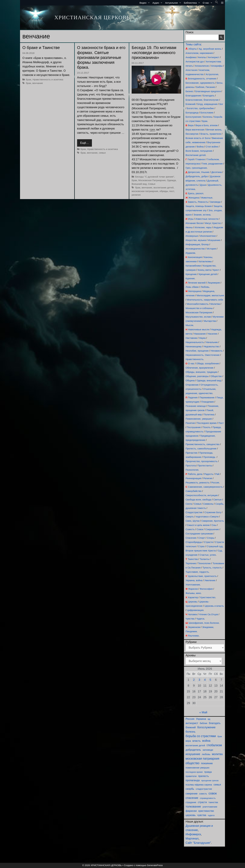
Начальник (212, 342)
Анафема (191, 57)
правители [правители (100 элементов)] (191, 776)
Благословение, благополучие (202, 100)
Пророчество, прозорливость (201, 461)
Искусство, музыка (196, 240)
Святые (217, 500)
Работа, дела (195, 474)
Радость (209, 474)
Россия (215, 483)
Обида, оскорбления (208, 363)
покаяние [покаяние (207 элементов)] (207, 763)
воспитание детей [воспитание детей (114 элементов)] (195, 745)
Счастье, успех (208, 555)
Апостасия (191, 70)
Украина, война (194, 580)
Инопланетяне (208, 236)
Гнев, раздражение (212, 164)
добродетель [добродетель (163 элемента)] (193, 750)
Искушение (214, 240)
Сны (214, 525)
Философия (206, 589)
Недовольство (211, 346)
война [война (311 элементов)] (206, 741)
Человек (192, 614)
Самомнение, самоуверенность (205, 487)
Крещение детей (208, 274)
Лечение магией (197, 283)
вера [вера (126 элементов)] (188, 741)
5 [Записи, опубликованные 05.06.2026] (210, 680)
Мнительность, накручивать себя (205, 300)
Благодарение (193, 96)
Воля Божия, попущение (199, 151)
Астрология (212, 74)
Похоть (207, 427)
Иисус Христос (213, 223)
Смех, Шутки (192, 521)
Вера (191, 125)
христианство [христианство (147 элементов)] (206, 811)
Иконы (189, 227)
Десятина (216, 172)
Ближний (190, 104)
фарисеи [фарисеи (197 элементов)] (191, 811)
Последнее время (207, 423)
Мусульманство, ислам (198, 317)
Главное (200, 159)
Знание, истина (202, 215)
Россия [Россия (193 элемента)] (190, 719)
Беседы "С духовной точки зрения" (155, 177)
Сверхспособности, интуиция (202, 495)
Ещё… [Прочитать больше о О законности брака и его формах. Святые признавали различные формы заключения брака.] (85, 143)
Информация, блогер (197, 244)
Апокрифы (217, 66)
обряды (164, 191)
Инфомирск (193, 834)
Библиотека (193, 3)
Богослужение (193, 117)
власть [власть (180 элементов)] (196, 741)
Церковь (193, 602)
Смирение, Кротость (213, 521)
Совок (200, 529)
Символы (208, 504)
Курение (190, 278)
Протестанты (205, 466)
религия (136, 195)
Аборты (193, 49)
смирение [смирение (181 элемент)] (192, 794)
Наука (202, 338)
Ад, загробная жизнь (210, 49)
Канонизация (195, 257)
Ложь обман (192, 287)
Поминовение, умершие (199, 419)
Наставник (191, 338)
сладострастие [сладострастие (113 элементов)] (204, 789)
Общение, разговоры (197, 376)
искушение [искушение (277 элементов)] (193, 754)
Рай (217, 474)
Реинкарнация (193, 478)
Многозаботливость (198, 304)
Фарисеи (193, 589)
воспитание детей (164, 188)
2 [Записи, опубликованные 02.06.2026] (194, 680)
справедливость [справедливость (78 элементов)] (208, 798)
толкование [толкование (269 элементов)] (193, 806)
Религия (208, 478)
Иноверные (192, 236)
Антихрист (214, 57)
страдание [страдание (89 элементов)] (191, 802)
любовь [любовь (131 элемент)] (206, 754)
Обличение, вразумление (200, 368)
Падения (193, 397)
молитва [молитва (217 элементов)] (217, 754)
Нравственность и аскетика (48, 79)
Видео (145, 3)
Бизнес (189, 91)
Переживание (207, 397)
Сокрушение (212, 529)
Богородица (192, 113)
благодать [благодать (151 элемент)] (215, 723)
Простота (191, 466)
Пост (221, 423)
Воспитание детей (196, 155)
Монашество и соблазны (199, 308)
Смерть (190, 517)
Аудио (158, 3)
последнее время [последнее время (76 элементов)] (194, 772)
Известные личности (207, 219)
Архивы (191, 655)
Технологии (204, 563)
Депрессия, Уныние (199, 172)
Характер (193, 597)
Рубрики (191, 642)
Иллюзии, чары (203, 227)
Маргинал (192, 839)
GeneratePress (155, 865)
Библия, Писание (206, 87)
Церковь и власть (214, 606)
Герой (191, 159)
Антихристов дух (195, 62)
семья (102, 153)
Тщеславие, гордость (197, 572)
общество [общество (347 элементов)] (192, 763)
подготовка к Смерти (207, 517)
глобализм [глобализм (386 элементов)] (214, 745)
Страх (201, 546)
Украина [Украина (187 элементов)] (201, 719)
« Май (203, 712)
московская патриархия (145, 191)
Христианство (208, 597)
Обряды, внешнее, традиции (201, 372)
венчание (38, 83)
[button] (217, 3)
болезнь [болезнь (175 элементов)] (191, 732)
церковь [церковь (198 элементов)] (191, 815)
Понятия (190, 423)
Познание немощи (196, 406)
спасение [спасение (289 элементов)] (192, 798)
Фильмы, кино (193, 593)
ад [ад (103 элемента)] (209, 719)
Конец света (204, 270)
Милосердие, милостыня (210, 295)
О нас (208, 3)
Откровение (192, 385)
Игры (191, 219)
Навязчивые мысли (199, 329)
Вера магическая (195, 130)
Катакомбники (193, 266)
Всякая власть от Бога (198, 138)
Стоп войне (212, 147)
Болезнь (208, 117)
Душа (203, 185)
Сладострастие (194, 512)
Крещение (191, 274)
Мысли (189, 325)
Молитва (215, 304)
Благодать (209, 96)
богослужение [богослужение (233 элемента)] (206, 727)
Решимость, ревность (197, 483)
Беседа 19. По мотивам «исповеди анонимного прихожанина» (154, 52)
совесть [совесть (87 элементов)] (203, 794)
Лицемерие (214, 283)
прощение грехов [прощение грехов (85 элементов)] (210, 781)
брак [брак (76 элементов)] (220, 736)
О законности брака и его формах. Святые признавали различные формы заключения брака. (101, 57)
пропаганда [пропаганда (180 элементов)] (193, 780)
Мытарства (210, 321)
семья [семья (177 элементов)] (217, 785)
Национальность (195, 342)
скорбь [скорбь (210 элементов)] (190, 789)
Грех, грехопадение (196, 168)
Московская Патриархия (152, 180)
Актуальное (174, 3)
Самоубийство (194, 491)
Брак (29, 79)
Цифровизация (195, 610)
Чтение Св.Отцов (208, 614)
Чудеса (200, 619)
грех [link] (152, 130)
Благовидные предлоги (208, 91)
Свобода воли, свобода (198, 500)
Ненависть (216, 351)
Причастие (191, 453)
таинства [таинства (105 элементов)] (213, 802)
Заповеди (215, 202)
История (211, 249)
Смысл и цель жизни (198, 525)
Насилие (213, 334)
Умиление (210, 580)
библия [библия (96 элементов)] (204, 723)
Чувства (190, 619)
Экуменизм (194, 627)
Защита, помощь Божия (199, 206)
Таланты (204, 559)
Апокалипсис (202, 66)
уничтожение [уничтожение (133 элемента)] (210, 807)
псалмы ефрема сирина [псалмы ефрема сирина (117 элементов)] (199, 785)
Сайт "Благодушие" (198, 843)
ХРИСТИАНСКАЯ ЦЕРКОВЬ (92, 17)
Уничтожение (193, 585)
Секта (189, 504)
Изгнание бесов (194, 223)
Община (190, 380)
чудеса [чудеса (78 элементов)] (211, 815)
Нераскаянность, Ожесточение (203, 355)
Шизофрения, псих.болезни (204, 623)
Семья (152, 184)
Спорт (202, 538)
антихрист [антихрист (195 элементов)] (192, 723)
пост (172, 191)
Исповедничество (195, 249)
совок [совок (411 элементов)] (213, 793)
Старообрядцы (194, 542)
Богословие (207, 113)
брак (28, 83)
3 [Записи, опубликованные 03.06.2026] (199, 680)
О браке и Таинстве (41, 48)
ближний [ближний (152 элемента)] (191, 727)
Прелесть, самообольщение (201, 448)
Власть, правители (211, 134)
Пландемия (207, 402)
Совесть (190, 529)
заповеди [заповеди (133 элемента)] (208, 750)
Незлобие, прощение (197, 351)
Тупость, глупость (212, 568)
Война (200, 147)
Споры (210, 538)
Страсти (208, 542)
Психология (192, 470)
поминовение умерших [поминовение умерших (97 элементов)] (197, 768)
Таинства (193, 559)
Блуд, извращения (207, 104)
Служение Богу (213, 512)
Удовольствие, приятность (202, 576)
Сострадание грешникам (199, 534)
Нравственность (194, 359)
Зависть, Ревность (198, 202)
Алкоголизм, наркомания (199, 53)
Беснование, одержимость (200, 83)
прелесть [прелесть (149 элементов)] (204, 776)
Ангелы (202, 57)
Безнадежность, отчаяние (202, 79)
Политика (209, 414)
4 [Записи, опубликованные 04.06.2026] (205, 680)
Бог (221, 104)
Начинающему (194, 346)
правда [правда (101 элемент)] (208, 772)
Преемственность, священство (203, 444)
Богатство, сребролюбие (200, 108)
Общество (216, 376)
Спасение (191, 538)
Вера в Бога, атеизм (207, 125)
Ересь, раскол (195, 193)
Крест (216, 270)
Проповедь (209, 457)
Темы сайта (193, 44)
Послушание (194, 427)
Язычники (193, 636)
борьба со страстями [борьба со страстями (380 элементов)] (201, 736)
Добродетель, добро (197, 176)
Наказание (200, 334)
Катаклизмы (205, 261)
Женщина (194, 198)
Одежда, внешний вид (209, 380)
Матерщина (195, 291)
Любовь (205, 287)
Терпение (191, 563)
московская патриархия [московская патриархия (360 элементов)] (202, 759)
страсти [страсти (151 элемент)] (202, 802)
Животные (207, 198)
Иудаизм (190, 253)
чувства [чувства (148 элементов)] (202, 815)
